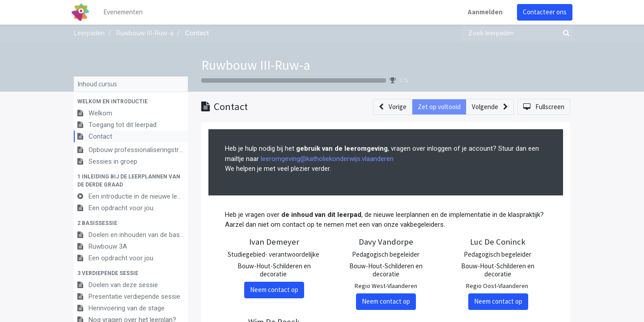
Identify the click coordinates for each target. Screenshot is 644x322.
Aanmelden (483, 12)
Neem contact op (274, 290)
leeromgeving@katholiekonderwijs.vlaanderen (327, 159)
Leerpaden (89, 33)
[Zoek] (564, 33)
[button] (131, 102)
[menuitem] (125, 12)
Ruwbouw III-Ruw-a (256, 65)
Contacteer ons (542, 12)
